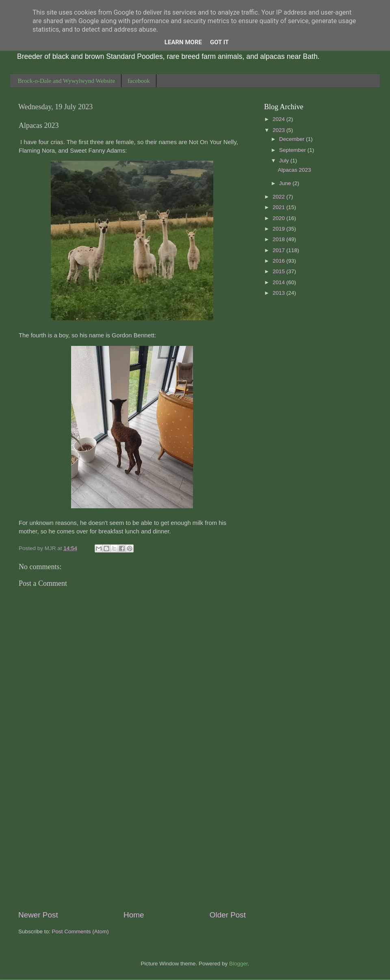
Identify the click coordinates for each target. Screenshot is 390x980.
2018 (279, 239)
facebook (139, 81)
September (293, 150)
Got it (219, 42)
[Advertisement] (132, 842)
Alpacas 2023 (295, 170)
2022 (279, 197)
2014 (279, 282)
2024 (279, 119)
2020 (279, 218)
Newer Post (38, 915)
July (285, 161)
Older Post (228, 915)
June (286, 183)
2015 (279, 271)
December (292, 139)
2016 (279, 261)
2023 (279, 130)
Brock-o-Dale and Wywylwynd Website (66, 81)
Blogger (238, 964)
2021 (279, 207)
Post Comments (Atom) (80, 931)
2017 (279, 250)
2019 (279, 229)
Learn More (183, 42)
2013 (279, 293)
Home (134, 915)
